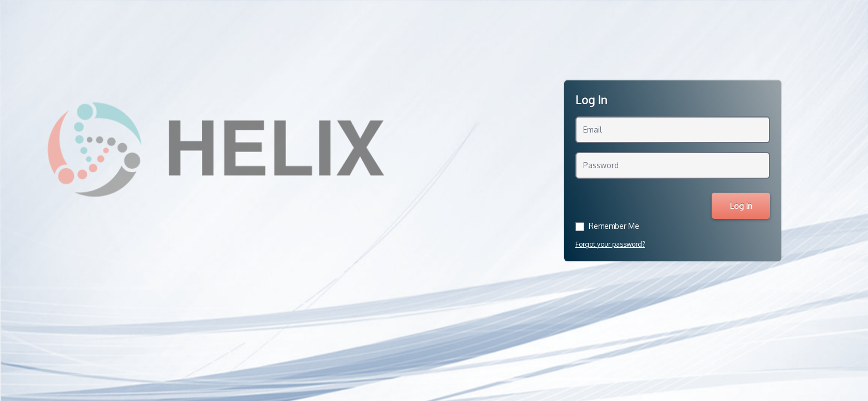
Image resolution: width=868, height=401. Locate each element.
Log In (741, 206)
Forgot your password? (610, 244)
